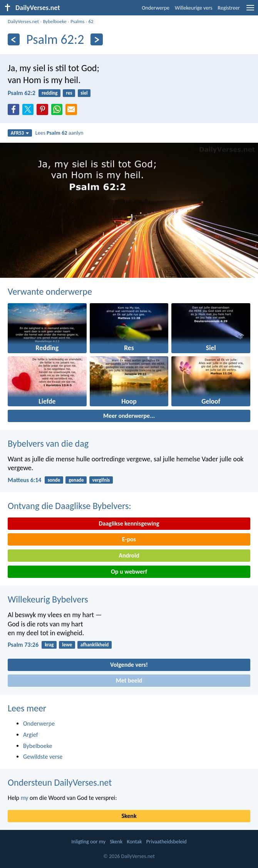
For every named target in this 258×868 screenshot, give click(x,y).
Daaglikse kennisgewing (129, 523)
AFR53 (20, 133)
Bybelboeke (54, 21)
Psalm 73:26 (23, 645)
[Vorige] (14, 39)
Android (129, 555)
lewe (67, 645)
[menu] (250, 11)
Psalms (77, 21)
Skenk (129, 816)
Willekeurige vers (193, 8)
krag (49, 645)
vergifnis (101, 480)
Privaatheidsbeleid (167, 842)
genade (76, 480)
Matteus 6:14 (24, 480)
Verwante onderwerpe (50, 291)
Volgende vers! (129, 665)
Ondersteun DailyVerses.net (60, 782)
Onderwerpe (156, 8)
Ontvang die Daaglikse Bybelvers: (70, 506)
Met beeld (129, 680)
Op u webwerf (129, 572)
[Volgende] (96, 39)
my (25, 798)
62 (91, 21)
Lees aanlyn (59, 133)
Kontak (134, 842)
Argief (31, 735)
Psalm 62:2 (22, 93)
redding (49, 93)
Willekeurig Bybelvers (48, 599)
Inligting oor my (88, 842)
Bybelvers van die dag (48, 443)
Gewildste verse (43, 757)
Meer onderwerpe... (129, 416)
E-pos (129, 539)
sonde (54, 480)
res (69, 93)
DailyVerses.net (23, 21)
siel (84, 93)
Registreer (229, 8)
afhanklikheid (95, 645)
